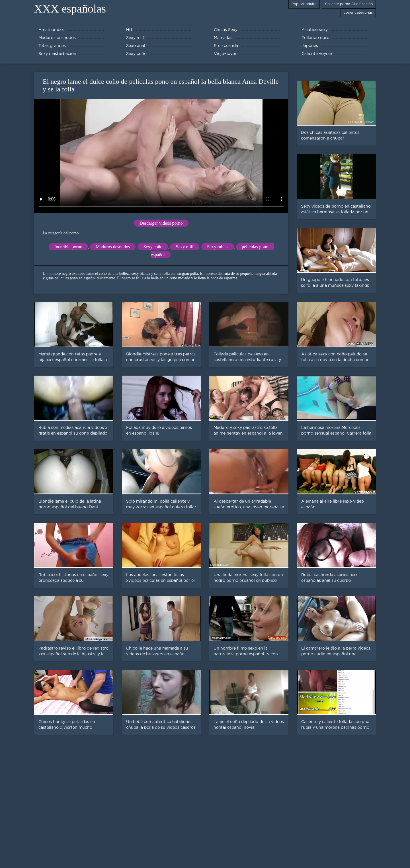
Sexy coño (153, 247)
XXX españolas (70, 9)
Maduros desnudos (113, 247)
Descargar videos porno (161, 223)
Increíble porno (68, 247)
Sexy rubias (218, 247)
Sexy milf (185, 247)
